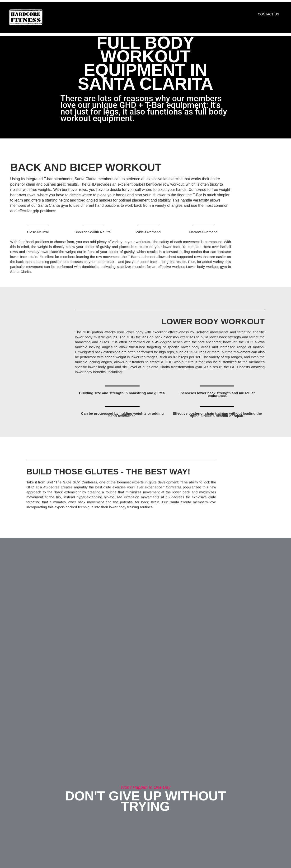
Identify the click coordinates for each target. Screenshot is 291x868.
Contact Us (268, 14)
